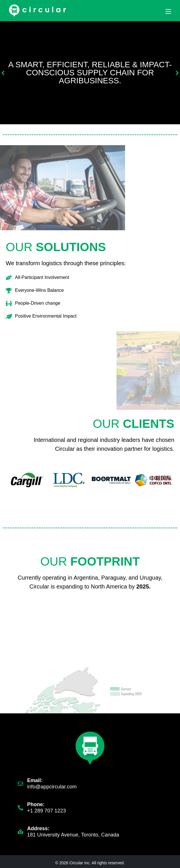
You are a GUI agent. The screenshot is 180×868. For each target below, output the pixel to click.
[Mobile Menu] (168, 11)
